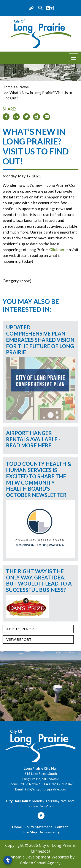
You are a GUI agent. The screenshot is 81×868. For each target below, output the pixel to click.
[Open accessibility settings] (8, 860)
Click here (58, 250)
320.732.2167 (30, 784)
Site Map (30, 832)
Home (17, 827)
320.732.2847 (62, 784)
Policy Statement (38, 827)
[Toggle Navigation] (74, 58)
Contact (61, 827)
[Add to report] (38, 629)
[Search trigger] (40, 8)
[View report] (38, 639)
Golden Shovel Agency (40, 863)
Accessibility (50, 832)
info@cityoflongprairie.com (46, 789)
